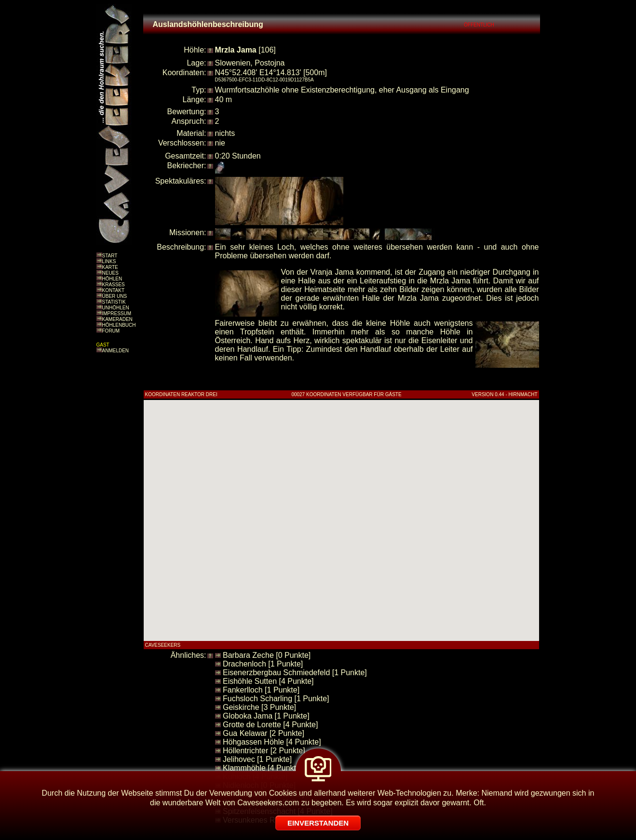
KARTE (110, 267)
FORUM (111, 331)
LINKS (109, 261)
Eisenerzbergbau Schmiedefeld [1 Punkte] (295, 673)
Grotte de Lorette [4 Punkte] (270, 725)
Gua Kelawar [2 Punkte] (264, 733)
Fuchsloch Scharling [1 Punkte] (276, 699)
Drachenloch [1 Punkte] (263, 664)
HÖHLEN (112, 279)
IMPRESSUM (117, 313)
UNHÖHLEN (116, 308)
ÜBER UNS (115, 296)
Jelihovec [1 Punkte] (257, 759)
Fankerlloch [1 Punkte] (261, 690)
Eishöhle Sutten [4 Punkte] (268, 681)
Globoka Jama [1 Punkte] (266, 716)
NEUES (110, 273)
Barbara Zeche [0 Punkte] (267, 655)
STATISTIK (114, 302)
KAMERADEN (117, 319)
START (110, 256)
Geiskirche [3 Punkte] (259, 707)
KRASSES (114, 285)
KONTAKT (113, 290)
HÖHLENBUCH (119, 325)
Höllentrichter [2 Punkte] (264, 751)
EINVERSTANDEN (318, 823)
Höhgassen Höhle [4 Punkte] (272, 742)
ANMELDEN (116, 351)
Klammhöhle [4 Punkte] (263, 768)
